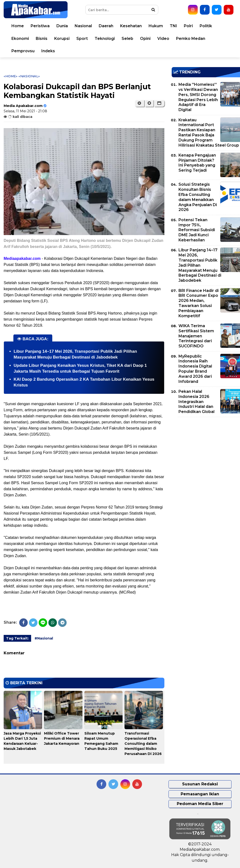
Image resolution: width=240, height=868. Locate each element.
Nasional (83, 26)
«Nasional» (29, 76)
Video (163, 39)
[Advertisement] (206, 455)
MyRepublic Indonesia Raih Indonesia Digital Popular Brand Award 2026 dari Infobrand (195, 369)
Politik (206, 26)
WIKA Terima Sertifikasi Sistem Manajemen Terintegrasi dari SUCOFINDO (196, 336)
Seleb (127, 39)
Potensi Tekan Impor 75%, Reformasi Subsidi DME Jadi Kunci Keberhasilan (197, 230)
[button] (159, 103)
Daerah (106, 26)
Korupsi (62, 39)
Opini (145, 39)
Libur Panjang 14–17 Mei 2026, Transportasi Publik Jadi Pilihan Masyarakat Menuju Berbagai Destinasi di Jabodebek (200, 265)
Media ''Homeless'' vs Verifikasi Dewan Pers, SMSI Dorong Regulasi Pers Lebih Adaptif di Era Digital (198, 97)
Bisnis (42, 39)
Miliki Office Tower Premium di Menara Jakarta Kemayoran (62, 738)
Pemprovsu (23, 51)
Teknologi (105, 39)
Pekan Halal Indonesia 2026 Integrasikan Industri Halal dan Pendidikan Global (196, 402)
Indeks (48, 51)
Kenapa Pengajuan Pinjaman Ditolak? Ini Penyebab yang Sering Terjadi (197, 163)
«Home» (11, 76)
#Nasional (44, 638)
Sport (82, 39)
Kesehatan (131, 26)
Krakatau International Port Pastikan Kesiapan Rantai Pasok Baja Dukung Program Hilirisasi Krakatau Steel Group (209, 133)
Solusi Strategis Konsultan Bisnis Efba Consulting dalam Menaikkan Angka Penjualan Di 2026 (198, 197)
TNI (173, 26)
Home (18, 26)
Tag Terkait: (17, 638)
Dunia (62, 26)
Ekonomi (20, 39)
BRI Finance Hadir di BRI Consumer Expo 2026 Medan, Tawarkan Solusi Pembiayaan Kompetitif (199, 303)
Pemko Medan (191, 39)
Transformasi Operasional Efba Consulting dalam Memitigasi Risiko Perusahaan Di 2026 (143, 744)
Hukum (156, 26)
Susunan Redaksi (200, 784)
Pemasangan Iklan (200, 794)
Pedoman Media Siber (200, 804)
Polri (188, 26)
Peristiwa (40, 26)
